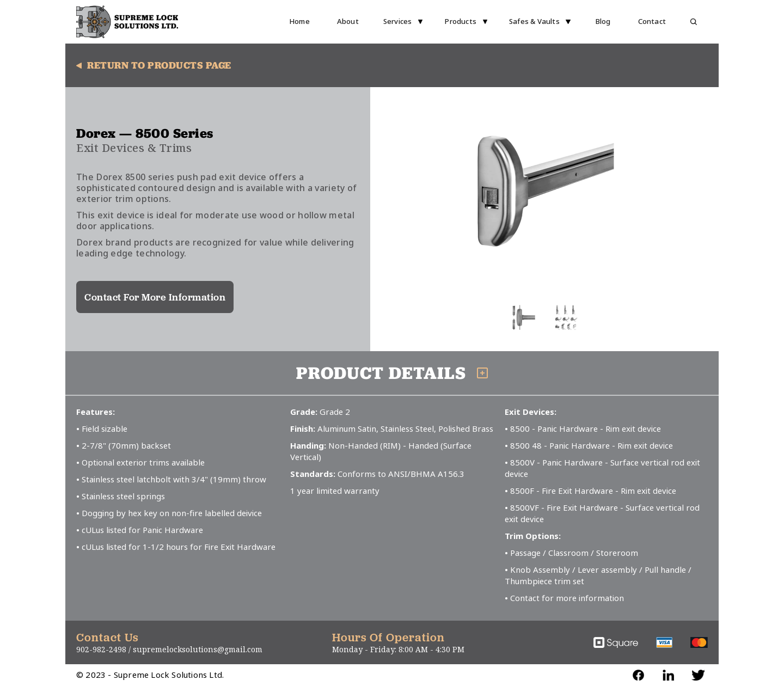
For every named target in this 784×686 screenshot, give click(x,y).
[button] (403, 22)
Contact (652, 22)
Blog (603, 22)
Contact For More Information (155, 297)
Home (299, 22)
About (348, 22)
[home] (127, 22)
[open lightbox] (544, 192)
